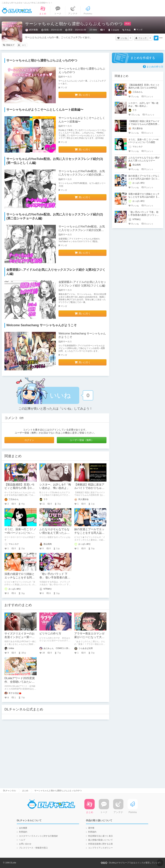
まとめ (25, 791)
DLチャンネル (17, 10)
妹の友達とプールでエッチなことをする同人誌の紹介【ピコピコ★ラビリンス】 (144, 179)
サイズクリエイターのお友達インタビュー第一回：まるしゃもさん (20, 637)
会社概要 (23, 828)
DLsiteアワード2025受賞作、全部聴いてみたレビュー (20, 682)
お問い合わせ (25, 844)
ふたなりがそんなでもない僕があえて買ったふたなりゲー (54, 533)
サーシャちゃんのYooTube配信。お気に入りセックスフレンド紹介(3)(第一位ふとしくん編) (82, 175)
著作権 (91, 828)
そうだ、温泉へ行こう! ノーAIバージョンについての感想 (20, 533)
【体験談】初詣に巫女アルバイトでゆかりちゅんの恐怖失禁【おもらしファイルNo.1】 (144, 124)
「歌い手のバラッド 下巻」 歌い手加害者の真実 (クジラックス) (55, 577)
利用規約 (23, 832)
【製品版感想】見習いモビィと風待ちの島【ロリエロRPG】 (20, 488)
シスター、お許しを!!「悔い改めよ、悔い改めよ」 (143, 104)
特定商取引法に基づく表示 (100, 836)
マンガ (139, 30)
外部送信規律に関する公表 (100, 844)
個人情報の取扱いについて (100, 840)
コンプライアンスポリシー (100, 848)
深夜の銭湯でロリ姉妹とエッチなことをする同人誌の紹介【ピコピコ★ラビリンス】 (144, 197)
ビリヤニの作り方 (50, 633)
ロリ (24, 45)
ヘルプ (22, 840)
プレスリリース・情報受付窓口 (33, 848)
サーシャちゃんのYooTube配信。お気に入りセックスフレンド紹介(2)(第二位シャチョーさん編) (82, 230)
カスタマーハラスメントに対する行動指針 (39, 836)
